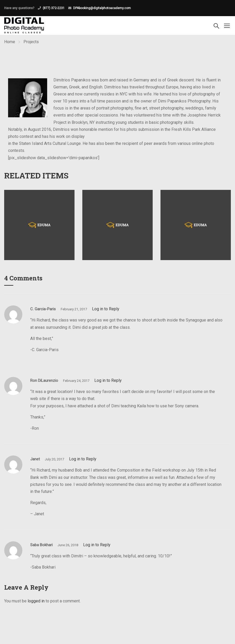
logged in (36, 601)
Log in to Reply (106, 309)
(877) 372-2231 (54, 8)
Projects (31, 42)
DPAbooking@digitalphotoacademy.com (102, 8)
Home (10, 42)
